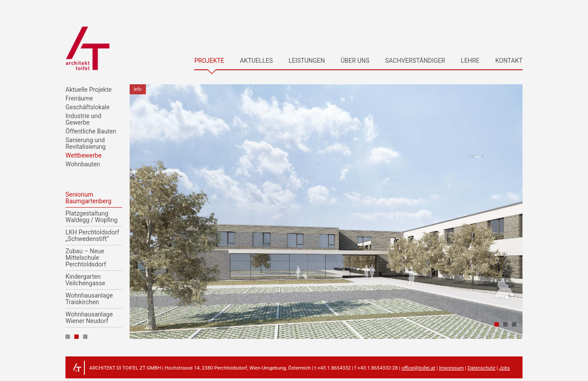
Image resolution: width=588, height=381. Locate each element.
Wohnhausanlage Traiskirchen (89, 299)
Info (138, 89)
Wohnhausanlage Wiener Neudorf (89, 318)
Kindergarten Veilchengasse (85, 280)
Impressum (452, 368)
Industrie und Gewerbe (83, 119)
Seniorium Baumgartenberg (88, 198)
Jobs (504, 368)
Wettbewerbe (83, 156)
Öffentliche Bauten (91, 131)
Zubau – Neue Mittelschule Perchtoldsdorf (86, 258)
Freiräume (79, 99)
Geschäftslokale (87, 107)
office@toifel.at (418, 368)
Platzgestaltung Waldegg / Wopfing (91, 217)
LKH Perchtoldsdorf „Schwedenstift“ (92, 236)
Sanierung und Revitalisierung (85, 144)
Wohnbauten (83, 164)
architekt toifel (87, 48)
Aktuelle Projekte (89, 90)
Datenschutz (481, 368)
